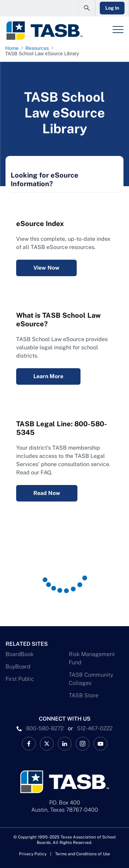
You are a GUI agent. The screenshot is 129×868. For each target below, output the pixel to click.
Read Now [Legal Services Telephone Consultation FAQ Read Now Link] (47, 493)
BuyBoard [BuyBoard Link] (18, 667)
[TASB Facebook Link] (29, 744)
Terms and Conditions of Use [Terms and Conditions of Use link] (83, 854)
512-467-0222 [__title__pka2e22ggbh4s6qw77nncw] (95, 728)
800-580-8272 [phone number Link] (45, 728)
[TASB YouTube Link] (100, 744)
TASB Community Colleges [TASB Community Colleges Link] (91, 679)
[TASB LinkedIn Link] (65, 744)
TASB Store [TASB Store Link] (84, 695)
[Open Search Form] (87, 8)
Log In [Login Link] (112, 8)
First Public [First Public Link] (20, 679)
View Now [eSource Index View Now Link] (46, 268)
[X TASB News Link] (47, 744)
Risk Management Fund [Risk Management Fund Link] (92, 658)
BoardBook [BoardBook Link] (20, 654)
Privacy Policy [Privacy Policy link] (33, 854)
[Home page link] (13, 48)
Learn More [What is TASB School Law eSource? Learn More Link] (48, 376)
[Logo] (44, 31)
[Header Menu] (118, 30)
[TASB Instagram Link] (83, 744)
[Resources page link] (39, 48)
